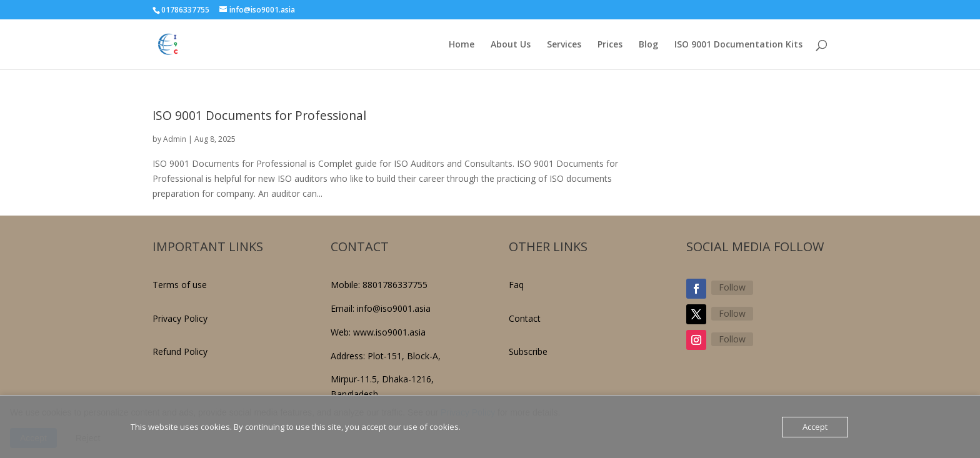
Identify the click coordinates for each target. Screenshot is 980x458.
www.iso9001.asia (389, 332)
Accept (815, 427)
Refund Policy (180, 351)
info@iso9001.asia (394, 308)
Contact (525, 318)
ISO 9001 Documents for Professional (259, 116)
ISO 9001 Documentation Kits (738, 45)
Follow (732, 287)
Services (564, 45)
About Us (511, 45)
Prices (610, 45)
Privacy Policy (180, 318)
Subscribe (528, 351)
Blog (648, 45)
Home (462, 45)
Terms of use (180, 285)
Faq (516, 285)
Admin (175, 139)
